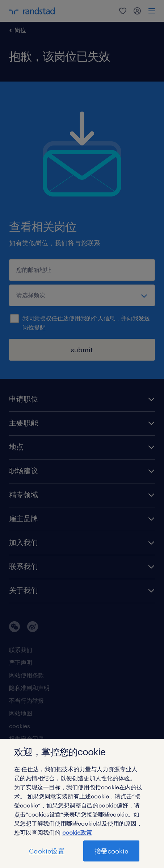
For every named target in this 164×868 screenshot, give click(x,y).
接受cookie (111, 851)
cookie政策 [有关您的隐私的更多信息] (77, 832)
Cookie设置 (47, 851)
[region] (82, 803)
